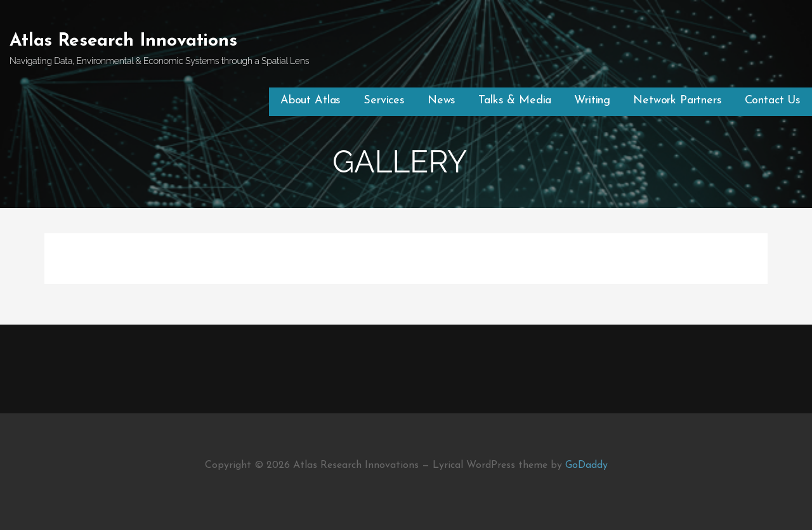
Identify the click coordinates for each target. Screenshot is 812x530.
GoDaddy (586, 465)
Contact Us (773, 100)
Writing (592, 100)
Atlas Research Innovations (123, 41)
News (442, 100)
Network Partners (677, 100)
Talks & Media (515, 100)
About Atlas (311, 100)
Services (384, 100)
